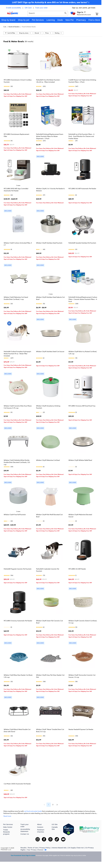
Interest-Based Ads (59, 846)
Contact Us (25, 832)
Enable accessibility (14, 8)
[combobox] (48, 13)
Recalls (23, 846)
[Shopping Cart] (99, 14)
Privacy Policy (45, 846)
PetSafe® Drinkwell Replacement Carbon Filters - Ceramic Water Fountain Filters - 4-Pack (83, 299)
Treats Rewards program (7, 830)
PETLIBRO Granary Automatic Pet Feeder (18, 621)
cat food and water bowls (33, 811)
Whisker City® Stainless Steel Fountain (49, 243)
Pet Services (8, 822)
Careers (40, 825)
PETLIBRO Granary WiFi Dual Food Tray (82, 406)
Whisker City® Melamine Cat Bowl (48, 460)
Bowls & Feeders (14, 27)
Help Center (8, 825)
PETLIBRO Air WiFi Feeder (77, 569)
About (39, 822)
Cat (5, 27)
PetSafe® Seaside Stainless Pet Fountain (82, 243)
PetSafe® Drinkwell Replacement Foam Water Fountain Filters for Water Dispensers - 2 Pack (50, 136)
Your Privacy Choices (37, 848)
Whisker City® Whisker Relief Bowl (80, 460)
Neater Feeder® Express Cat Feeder (81, 729)
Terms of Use (33, 846)
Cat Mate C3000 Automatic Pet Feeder (17, 784)
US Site (55, 822)
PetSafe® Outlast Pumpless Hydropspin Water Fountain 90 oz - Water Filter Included (17, 354)
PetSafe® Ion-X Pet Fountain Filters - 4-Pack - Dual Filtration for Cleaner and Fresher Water (82, 136)
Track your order (41, 8)
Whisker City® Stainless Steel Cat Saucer (50, 352)
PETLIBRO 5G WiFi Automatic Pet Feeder (82, 189)
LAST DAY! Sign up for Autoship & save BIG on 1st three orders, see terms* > (51, 2)
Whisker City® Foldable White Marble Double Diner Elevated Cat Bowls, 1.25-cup (17, 462)
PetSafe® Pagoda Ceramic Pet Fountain (18, 569)
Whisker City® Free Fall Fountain (15, 515)
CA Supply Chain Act (76, 846)
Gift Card (28, 8)
